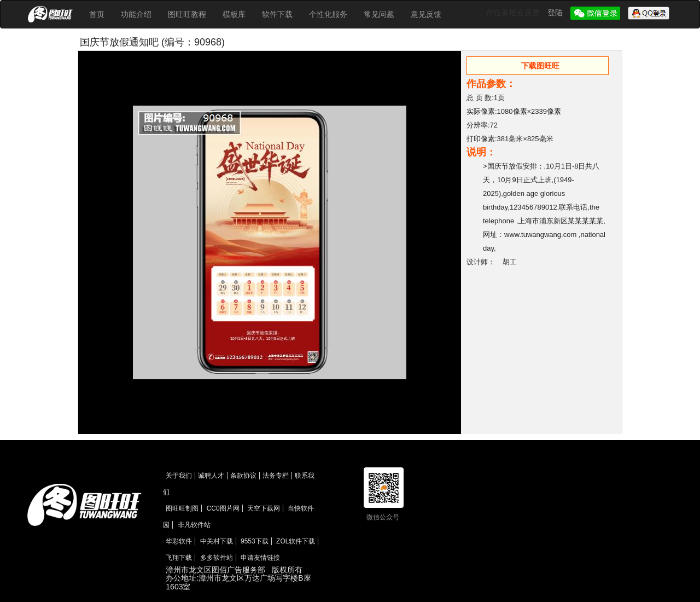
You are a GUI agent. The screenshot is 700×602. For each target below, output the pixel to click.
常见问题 (379, 14)
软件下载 (277, 14)
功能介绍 (136, 14)
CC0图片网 (223, 508)
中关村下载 (217, 541)
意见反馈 (426, 14)
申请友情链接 (260, 558)
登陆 (556, 13)
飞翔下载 (179, 558)
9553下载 (255, 541)
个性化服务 (328, 14)
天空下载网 (264, 508)
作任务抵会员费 (514, 13)
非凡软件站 (194, 525)
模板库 (234, 14)
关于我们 (179, 476)
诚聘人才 (211, 476)
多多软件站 (217, 558)
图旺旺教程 (187, 14)
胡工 (510, 262)
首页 (97, 14)
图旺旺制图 (182, 508)
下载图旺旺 (540, 66)
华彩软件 (179, 541)
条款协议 (243, 476)
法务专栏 (276, 476)
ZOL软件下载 (296, 541)
